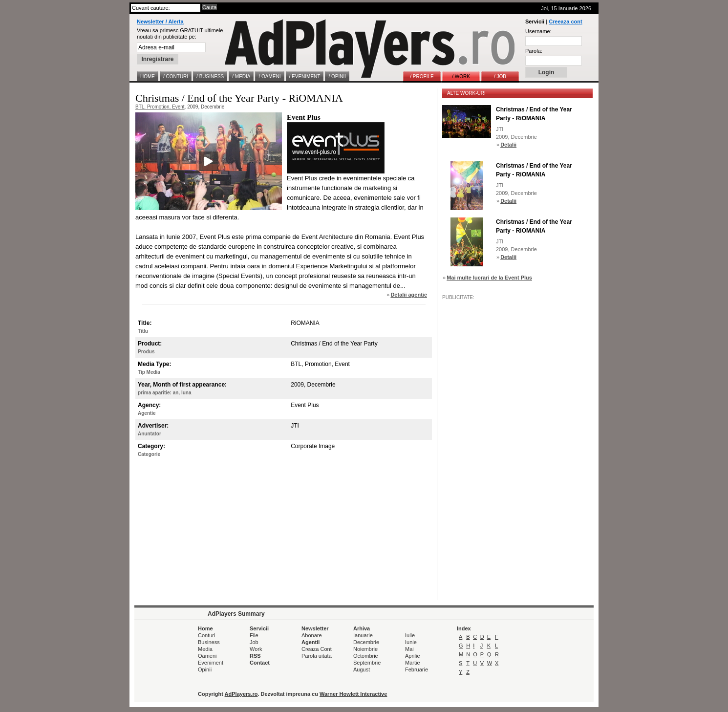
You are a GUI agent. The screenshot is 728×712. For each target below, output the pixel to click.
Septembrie (367, 663)
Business (209, 642)
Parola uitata (317, 656)
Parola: (534, 51)
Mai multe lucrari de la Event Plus (489, 278)
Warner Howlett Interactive (353, 694)
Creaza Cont (317, 649)
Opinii (205, 669)
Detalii (508, 145)
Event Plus (304, 117)
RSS (255, 656)
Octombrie (366, 656)
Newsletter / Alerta (160, 22)
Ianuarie (363, 635)
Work (256, 649)
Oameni (207, 656)
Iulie (410, 635)
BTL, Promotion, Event (160, 107)
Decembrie (366, 642)
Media (205, 649)
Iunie (411, 642)
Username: (538, 31)
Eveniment (211, 663)
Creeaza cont (565, 22)
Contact (260, 663)
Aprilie (413, 656)
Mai (409, 649)
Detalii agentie (409, 295)
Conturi (206, 635)
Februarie (417, 669)
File (254, 635)
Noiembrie (365, 649)
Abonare (312, 635)
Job (254, 642)
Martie (413, 663)
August (362, 669)
